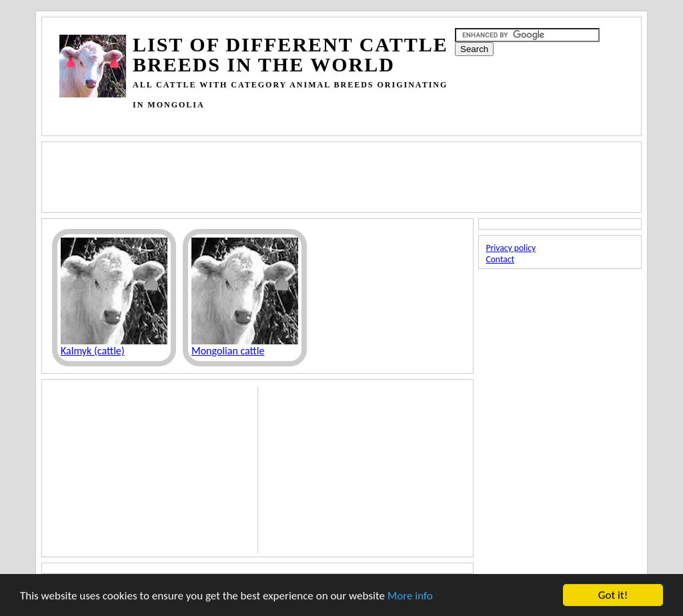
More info (410, 596)
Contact (500, 259)
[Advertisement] (302, 120)
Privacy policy (511, 248)
